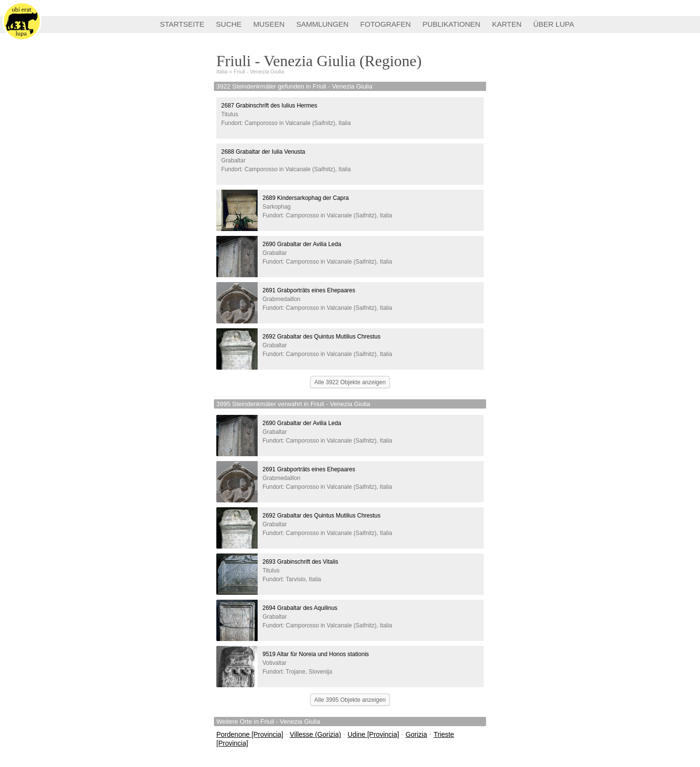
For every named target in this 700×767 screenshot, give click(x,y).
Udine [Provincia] (373, 734)
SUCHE (229, 24)
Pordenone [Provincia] (250, 734)
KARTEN (507, 24)
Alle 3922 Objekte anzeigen (350, 382)
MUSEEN (269, 24)
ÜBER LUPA (554, 24)
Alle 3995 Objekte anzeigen (350, 700)
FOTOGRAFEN (385, 24)
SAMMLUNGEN (322, 24)
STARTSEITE (182, 24)
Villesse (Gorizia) (315, 734)
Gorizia (416, 734)
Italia (222, 71)
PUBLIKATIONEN (451, 24)
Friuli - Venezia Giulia (259, 71)
